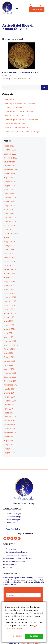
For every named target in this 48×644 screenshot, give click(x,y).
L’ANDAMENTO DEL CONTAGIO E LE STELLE (20, 73)
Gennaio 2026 (10, 154)
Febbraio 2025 (10, 198)
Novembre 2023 (11, 226)
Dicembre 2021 (10, 301)
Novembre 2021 (10, 305)
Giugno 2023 (9, 242)
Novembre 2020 (11, 345)
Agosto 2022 (9, 273)
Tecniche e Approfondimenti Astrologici (23, 132)
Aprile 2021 (8, 333)
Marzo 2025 (9, 194)
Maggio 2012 (9, 453)
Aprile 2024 (8, 210)
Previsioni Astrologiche (15, 124)
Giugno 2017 (9, 445)
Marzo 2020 (9, 369)
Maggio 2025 (9, 186)
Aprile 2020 (8, 365)
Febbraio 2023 (10, 253)
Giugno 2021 (9, 325)
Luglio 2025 (9, 178)
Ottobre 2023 (10, 230)
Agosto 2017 (9, 437)
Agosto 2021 (9, 317)
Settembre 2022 (11, 269)
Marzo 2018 (8, 413)
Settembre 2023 (11, 234)
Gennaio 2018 (10, 417)
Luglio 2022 (8, 277)
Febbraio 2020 (10, 373)
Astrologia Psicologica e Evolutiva (20, 104)
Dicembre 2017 (10, 421)
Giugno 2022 (9, 281)
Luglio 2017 (8, 441)
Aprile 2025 (8, 190)
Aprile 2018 (8, 409)
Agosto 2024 (9, 202)
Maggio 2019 (9, 397)
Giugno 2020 (9, 357)
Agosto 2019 (9, 389)
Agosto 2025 (9, 174)
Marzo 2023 (9, 249)
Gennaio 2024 (10, 222)
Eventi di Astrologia (14, 108)
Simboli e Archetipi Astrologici (18, 128)
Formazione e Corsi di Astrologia (19, 112)
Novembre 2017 (10, 425)
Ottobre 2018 (9, 405)
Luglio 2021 (8, 321)
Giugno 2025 (9, 182)
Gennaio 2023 (10, 257)
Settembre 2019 (10, 385)
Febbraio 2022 (10, 293)
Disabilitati (17, 636)
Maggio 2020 (9, 361)
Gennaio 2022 (10, 297)
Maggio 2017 (9, 449)
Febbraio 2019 (10, 401)
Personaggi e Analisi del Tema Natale (21, 120)
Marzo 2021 (8, 337)
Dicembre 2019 (10, 381)
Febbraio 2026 (10, 150)
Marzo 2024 (9, 214)
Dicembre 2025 (10, 158)
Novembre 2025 (11, 162)
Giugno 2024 (9, 206)
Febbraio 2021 (10, 341)
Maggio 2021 (9, 329)
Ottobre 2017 (9, 429)
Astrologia (7, 79)
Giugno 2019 (9, 393)
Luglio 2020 (9, 353)
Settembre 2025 (11, 170)
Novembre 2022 (11, 261)
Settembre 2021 (10, 313)
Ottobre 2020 (10, 349)
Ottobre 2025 (10, 166)
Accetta (34, 636)
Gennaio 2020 (10, 377)
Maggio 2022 (9, 285)
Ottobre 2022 (10, 265)
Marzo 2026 (9, 146)
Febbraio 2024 (10, 218)
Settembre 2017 (10, 433)
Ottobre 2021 (9, 309)
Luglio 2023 (8, 237)
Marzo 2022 (9, 289)
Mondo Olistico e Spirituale (17, 116)
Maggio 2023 (9, 246)
